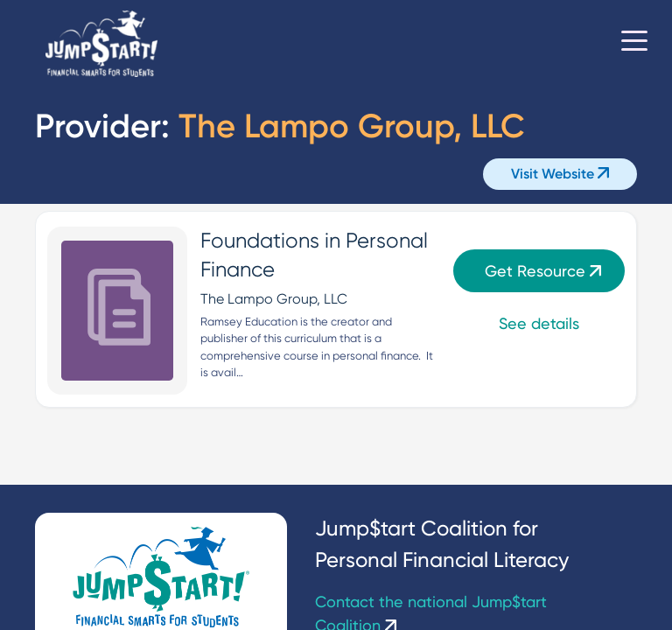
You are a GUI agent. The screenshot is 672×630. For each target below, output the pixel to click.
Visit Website (560, 174)
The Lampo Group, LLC (274, 299)
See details (539, 323)
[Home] (101, 44)
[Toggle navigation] (634, 44)
